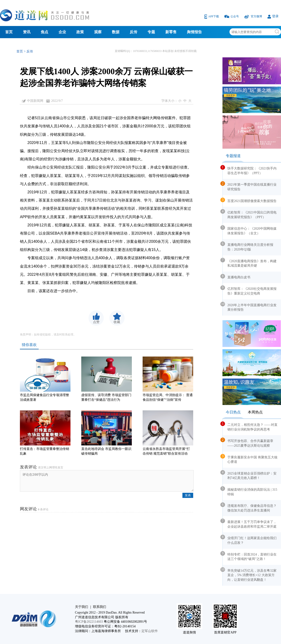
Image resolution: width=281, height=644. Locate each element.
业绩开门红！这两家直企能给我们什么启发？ (250, 540)
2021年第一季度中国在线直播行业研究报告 (250, 186)
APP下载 (212, 16)
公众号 (232, 16)
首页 (9, 32)
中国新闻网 (35, 101)
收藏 (117, 322)
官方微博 (253, 16)
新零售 (171, 32)
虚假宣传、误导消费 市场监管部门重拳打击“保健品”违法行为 (107, 379)
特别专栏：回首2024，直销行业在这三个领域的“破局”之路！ (250, 556)
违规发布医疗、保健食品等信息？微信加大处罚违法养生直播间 (250, 507)
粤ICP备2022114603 (89, 622)
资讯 (27, 32)
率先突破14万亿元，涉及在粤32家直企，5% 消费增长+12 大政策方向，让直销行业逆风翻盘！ (250, 574)
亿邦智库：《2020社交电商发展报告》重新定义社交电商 (250, 290)
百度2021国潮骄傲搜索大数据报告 (250, 200)
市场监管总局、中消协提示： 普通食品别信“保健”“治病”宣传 (168, 379)
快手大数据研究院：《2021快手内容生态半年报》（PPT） (250, 170)
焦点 (44, 32)
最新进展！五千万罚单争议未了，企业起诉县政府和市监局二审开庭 (250, 523)
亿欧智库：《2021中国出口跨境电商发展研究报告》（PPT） (250, 214)
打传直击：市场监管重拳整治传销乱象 (45, 433)
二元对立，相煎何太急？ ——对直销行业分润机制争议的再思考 (250, 426)
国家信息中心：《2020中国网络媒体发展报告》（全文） (250, 230)
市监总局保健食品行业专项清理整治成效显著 (45, 379)
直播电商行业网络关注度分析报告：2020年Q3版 (248, 246)
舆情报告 (194, 32)
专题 (151, 32)
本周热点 (255, 412)
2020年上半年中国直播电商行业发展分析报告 (250, 307)
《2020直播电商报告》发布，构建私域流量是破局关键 (250, 263)
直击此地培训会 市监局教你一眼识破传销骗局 (107, 433)
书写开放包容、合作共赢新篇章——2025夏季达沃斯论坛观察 (248, 442)
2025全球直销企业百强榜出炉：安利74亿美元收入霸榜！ (250, 475)
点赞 (96, 322)
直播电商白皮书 (237, 276)
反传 (133, 32)
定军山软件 (150, 631)
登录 (273, 16)
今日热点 (233, 412)
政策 (80, 32)
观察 (98, 32)
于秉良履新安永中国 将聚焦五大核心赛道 (250, 459)
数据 (116, 32)
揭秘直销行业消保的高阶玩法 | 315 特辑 (250, 491)
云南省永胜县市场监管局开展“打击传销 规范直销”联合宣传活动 (168, 433)
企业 (62, 32)
